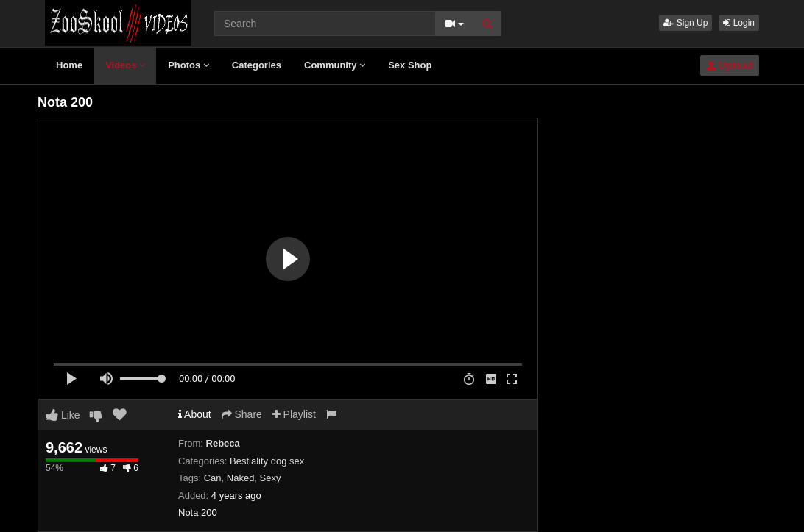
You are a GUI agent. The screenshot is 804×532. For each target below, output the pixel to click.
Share (242, 414)
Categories (257, 65)
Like (63, 415)
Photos (188, 65)
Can (213, 478)
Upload (730, 65)
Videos (125, 65)
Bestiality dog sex (267, 461)
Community (335, 65)
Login (739, 23)
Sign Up (685, 23)
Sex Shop (410, 65)
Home (69, 65)
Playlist (294, 414)
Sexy (271, 478)
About (195, 414)
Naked (241, 478)
